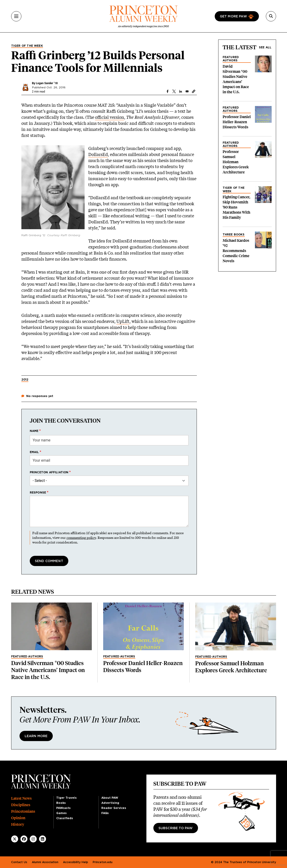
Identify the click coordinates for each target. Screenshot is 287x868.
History (18, 824)
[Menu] (16, 16)
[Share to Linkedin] (181, 91)
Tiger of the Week (27, 46)
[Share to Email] (187, 91)
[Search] (271, 16)
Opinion (18, 818)
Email (34, 452)
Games (61, 813)
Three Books (234, 235)
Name (34, 431)
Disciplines (21, 805)
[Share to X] (174, 91)
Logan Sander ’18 (47, 83)
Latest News (21, 798)
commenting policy (81, 538)
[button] (194, 91)
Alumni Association (45, 862)
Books (61, 803)
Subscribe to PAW (176, 828)
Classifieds (65, 818)
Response (38, 493)
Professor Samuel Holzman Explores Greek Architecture (236, 162)
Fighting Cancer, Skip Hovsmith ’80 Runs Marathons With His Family (236, 207)
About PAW (110, 798)
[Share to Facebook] (168, 91)
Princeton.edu (103, 862)
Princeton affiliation (49, 472)
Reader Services (114, 808)
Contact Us (19, 862)
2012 (25, 380)
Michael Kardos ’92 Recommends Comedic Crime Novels (236, 251)
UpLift (123, 321)
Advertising (110, 803)
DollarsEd (98, 154)
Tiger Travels (66, 798)
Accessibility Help (76, 862)
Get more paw (233, 17)
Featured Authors (231, 59)
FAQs (105, 813)
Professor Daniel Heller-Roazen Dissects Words (237, 122)
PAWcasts (63, 808)
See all (265, 47)
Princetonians (23, 811)
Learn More (36, 736)
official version (110, 117)
